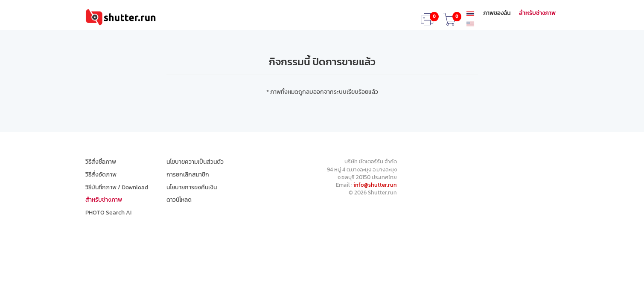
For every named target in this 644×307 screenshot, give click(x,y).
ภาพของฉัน (497, 13)
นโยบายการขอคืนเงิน (192, 188)
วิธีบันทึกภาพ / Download (117, 188)
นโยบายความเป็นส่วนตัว (195, 162)
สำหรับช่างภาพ (537, 13)
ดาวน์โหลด (179, 200)
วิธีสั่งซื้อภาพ (101, 162)
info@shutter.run (375, 185)
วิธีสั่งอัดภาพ (101, 175)
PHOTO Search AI (108, 213)
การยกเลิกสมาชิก (188, 175)
